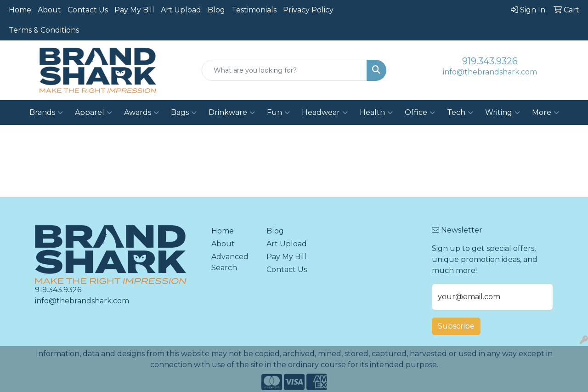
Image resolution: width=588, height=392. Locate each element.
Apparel (93, 113)
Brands (46, 113)
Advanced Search (230, 262)
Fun (278, 113)
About (49, 10)
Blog (216, 10)
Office (420, 113)
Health (376, 113)
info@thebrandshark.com (490, 72)
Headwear (325, 113)
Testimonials (254, 10)
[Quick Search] (285, 70)
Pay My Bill (134, 10)
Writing (503, 113)
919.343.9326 (490, 61)
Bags (184, 113)
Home (20, 10)
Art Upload (181, 10)
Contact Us (88, 10)
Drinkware (232, 113)
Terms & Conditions (44, 30)
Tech (460, 113)
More (546, 113)
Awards (141, 113)
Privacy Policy (308, 10)
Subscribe (456, 326)
